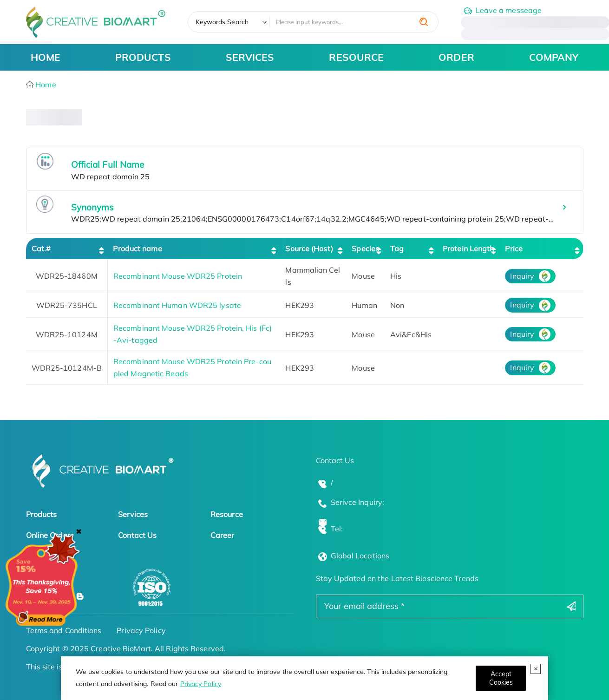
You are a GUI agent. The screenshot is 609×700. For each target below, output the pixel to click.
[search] (424, 22)
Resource (227, 514)
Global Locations (360, 556)
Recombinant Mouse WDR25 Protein (178, 276)
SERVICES (250, 57)
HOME (46, 57)
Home (45, 85)
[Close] (501, 678)
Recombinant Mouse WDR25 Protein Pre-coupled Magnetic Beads (192, 367)
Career (223, 535)
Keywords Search (222, 22)
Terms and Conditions (64, 630)
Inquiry (522, 276)
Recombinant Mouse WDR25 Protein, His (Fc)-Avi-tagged (193, 334)
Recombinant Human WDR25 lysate (177, 305)
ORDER (456, 57)
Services (133, 514)
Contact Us (137, 535)
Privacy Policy (201, 684)
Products (42, 514)
